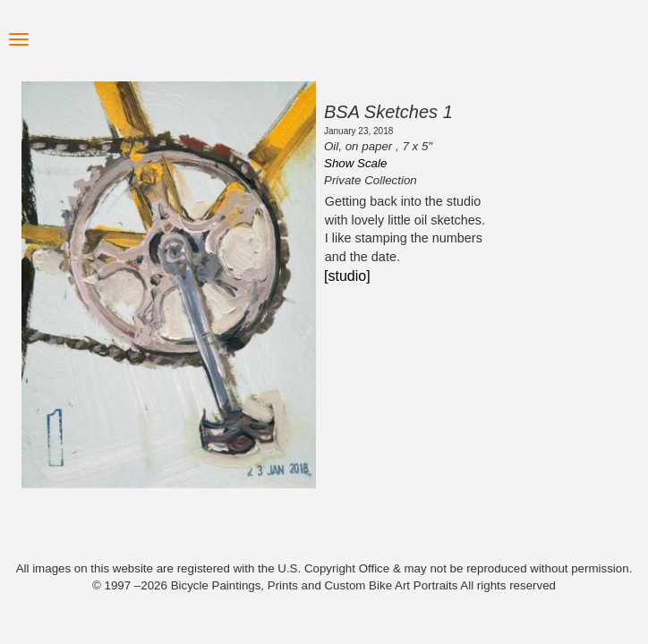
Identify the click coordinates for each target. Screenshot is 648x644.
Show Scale (355, 163)
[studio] (347, 276)
